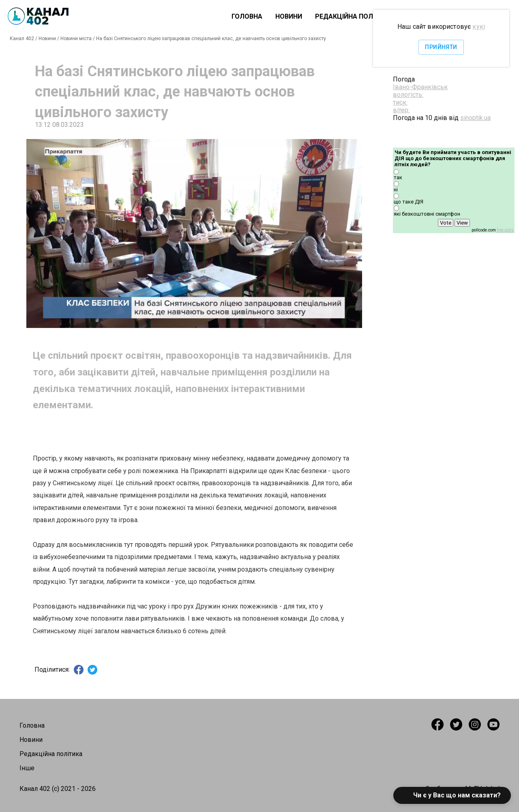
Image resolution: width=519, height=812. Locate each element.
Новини (289, 16)
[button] (452, 795)
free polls (505, 230)
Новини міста (76, 39)
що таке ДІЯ (409, 202)
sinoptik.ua (475, 118)
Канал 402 (22, 39)
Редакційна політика (354, 16)
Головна (247, 16)
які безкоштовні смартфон (427, 214)
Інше (27, 768)
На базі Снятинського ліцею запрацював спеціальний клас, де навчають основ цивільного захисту (211, 39)
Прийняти (441, 47)
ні (396, 190)
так (398, 177)
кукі (479, 27)
